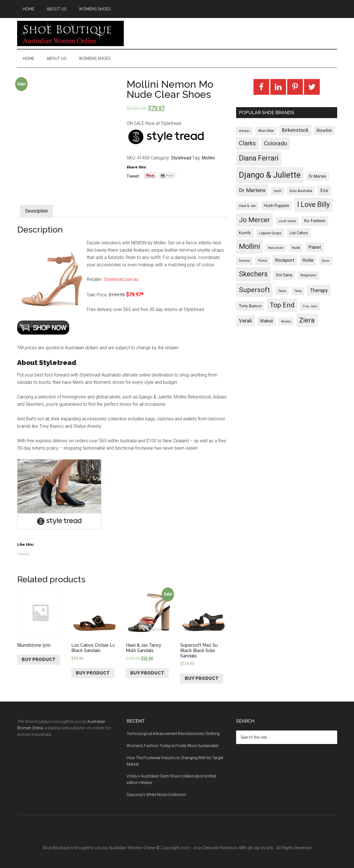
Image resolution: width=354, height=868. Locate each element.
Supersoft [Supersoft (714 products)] (254, 290)
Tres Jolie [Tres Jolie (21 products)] (310, 306)
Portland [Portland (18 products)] (244, 261)
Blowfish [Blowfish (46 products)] (324, 130)
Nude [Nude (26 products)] (296, 248)
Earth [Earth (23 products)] (278, 191)
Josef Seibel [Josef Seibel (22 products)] (287, 221)
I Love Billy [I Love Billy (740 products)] (314, 205)
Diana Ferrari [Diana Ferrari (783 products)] (259, 158)
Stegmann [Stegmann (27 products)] (308, 275)
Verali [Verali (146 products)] (245, 321)
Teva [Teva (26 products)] (298, 291)
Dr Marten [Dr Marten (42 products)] (318, 176)
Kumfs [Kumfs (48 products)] (245, 233)
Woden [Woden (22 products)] (286, 321)
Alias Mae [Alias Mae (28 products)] (266, 131)
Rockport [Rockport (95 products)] (285, 260)
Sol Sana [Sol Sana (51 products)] (284, 275)
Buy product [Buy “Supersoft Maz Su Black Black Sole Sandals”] (202, 678)
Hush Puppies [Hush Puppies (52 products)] (277, 206)
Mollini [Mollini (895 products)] (249, 246)
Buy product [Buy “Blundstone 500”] (39, 660)
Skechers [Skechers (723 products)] (253, 274)
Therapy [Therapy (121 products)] (319, 290)
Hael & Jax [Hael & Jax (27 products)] (247, 206)
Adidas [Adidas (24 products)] (244, 131)
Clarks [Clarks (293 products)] (247, 143)
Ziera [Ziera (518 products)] (307, 320)
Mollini (208, 158)
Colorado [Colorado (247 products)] (276, 143)
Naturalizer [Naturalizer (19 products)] (276, 248)
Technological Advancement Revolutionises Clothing (173, 734)
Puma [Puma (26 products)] (262, 261)
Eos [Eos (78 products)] (324, 190)
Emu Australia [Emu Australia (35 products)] (301, 191)
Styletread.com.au (121, 279)
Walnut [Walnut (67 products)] (266, 321)
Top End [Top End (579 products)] (282, 305)
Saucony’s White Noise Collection (156, 795)
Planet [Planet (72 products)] (315, 247)
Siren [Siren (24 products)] (326, 261)
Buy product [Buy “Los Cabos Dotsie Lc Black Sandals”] (93, 673)
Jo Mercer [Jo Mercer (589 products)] (254, 220)
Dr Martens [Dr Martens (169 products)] (252, 190)
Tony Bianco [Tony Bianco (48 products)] (250, 306)
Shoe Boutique (70, 33)
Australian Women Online (132, 848)
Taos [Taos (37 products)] (282, 291)
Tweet (133, 176)
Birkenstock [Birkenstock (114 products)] (295, 130)
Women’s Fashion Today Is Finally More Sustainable (173, 746)
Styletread (181, 158)
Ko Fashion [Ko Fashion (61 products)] (315, 221)
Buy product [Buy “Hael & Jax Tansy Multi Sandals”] (147, 673)
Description (36, 211)
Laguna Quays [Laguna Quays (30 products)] (270, 233)
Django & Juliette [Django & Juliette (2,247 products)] (270, 175)
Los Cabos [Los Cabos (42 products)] (299, 233)
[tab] (36, 211)
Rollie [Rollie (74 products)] (308, 260)
